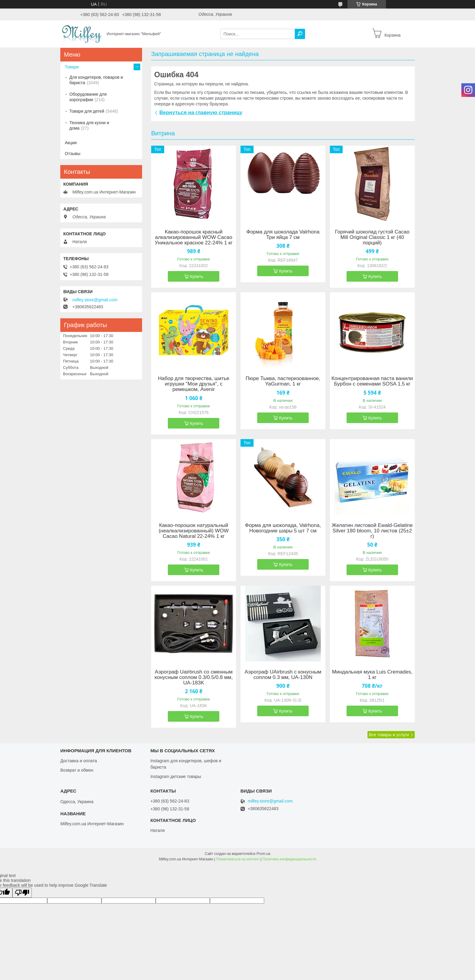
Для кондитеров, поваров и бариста (96, 80)
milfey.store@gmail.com (95, 300)
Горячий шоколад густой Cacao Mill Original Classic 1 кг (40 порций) (372, 237)
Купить (197, 276)
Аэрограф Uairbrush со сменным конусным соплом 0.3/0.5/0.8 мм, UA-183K (194, 677)
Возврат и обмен (77, 770)
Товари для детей (87, 111)
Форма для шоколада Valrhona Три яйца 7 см (283, 235)
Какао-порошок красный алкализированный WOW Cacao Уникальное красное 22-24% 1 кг (194, 237)
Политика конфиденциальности (289, 859)
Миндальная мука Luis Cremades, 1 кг (372, 675)
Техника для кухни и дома (89, 125)
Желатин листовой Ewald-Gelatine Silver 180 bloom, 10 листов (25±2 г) (372, 531)
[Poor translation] (22, 893)
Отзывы (73, 154)
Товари (72, 67)
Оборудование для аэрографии (88, 97)
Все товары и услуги (389, 735)
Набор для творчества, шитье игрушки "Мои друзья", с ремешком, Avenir (194, 384)
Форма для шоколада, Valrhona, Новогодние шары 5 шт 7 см (283, 528)
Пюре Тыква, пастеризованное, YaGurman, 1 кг (283, 381)
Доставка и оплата (79, 761)
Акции (71, 143)
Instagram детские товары (176, 776)
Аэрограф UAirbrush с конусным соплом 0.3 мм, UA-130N (283, 675)
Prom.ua (263, 854)
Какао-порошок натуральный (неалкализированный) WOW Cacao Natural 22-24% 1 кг (194, 531)
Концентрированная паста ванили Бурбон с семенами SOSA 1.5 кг (372, 381)
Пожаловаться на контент (238, 859)
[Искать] (300, 34)
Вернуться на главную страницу (201, 113)
